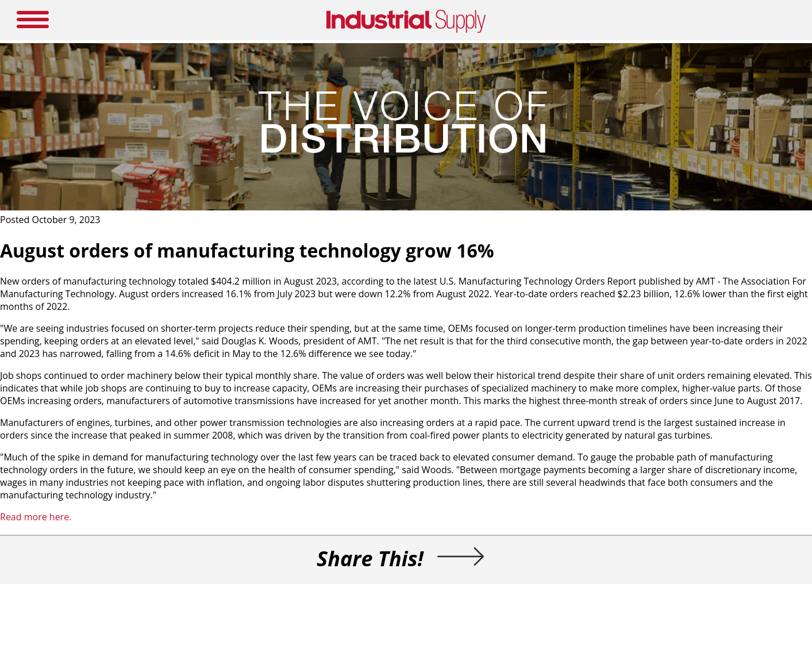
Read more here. (36, 517)
